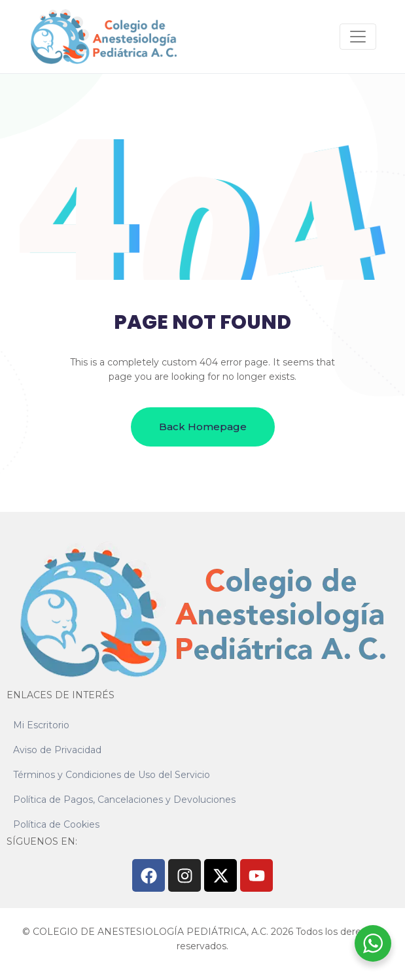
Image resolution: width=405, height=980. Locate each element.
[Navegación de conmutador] (358, 37)
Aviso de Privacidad (57, 750)
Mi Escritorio (41, 725)
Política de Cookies (56, 824)
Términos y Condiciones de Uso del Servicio (112, 775)
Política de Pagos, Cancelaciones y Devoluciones (124, 800)
